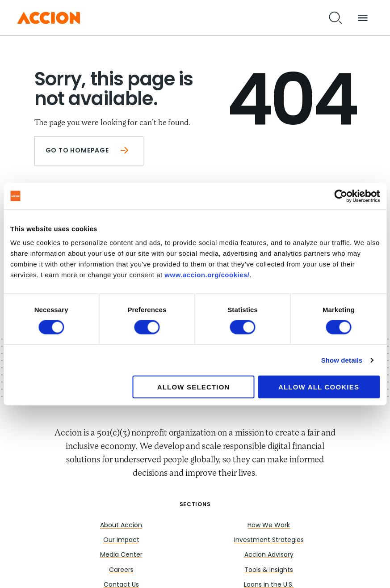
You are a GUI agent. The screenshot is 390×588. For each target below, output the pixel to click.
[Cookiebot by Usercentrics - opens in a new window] (341, 196)
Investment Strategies (269, 540)
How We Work (269, 526)
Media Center (121, 555)
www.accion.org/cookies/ (207, 275)
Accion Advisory (269, 555)
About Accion (121, 526)
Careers (121, 570)
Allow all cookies (319, 387)
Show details (342, 360)
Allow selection (194, 387)
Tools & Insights (269, 570)
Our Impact (121, 540)
